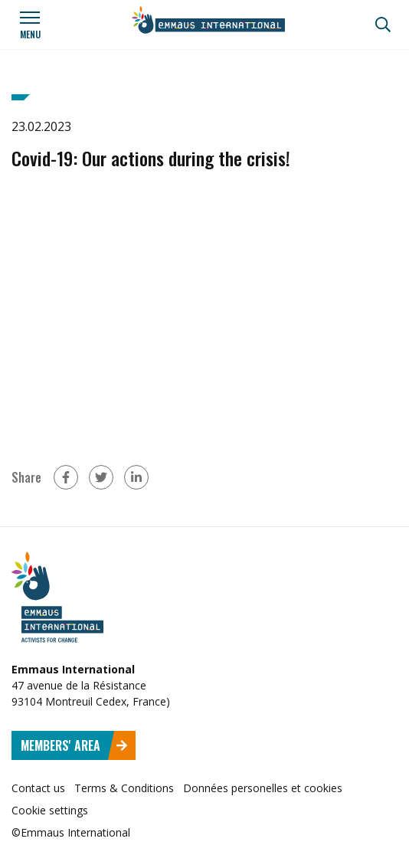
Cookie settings (50, 810)
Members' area (74, 745)
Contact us (38, 788)
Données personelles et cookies (263, 788)
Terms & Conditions (124, 788)
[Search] (383, 25)
